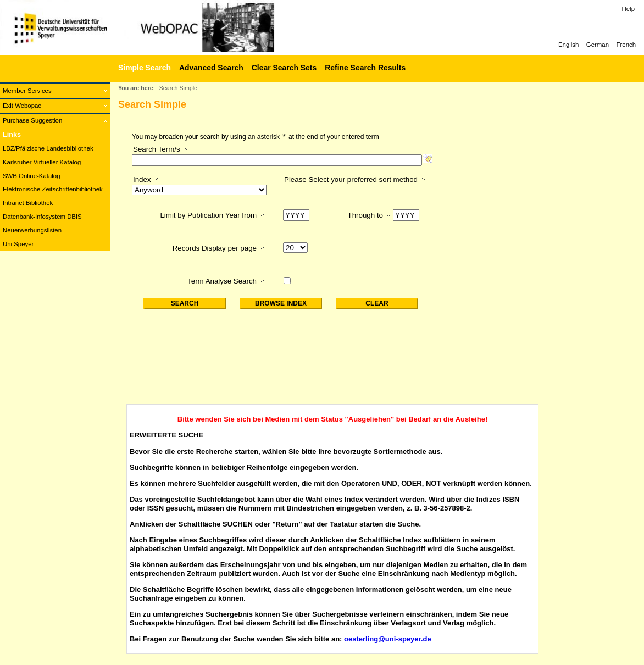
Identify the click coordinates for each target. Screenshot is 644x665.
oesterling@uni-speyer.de (388, 639)
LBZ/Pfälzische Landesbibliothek (48, 148)
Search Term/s (157, 149)
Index (142, 179)
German (598, 45)
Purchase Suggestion (32, 120)
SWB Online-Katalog (31, 176)
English (568, 45)
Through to (365, 215)
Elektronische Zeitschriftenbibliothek (53, 189)
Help (628, 9)
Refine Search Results (365, 68)
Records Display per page (215, 248)
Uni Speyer (18, 244)
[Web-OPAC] (165, 27)
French (626, 45)
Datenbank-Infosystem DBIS (42, 217)
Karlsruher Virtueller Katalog (42, 162)
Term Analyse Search (222, 281)
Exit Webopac (22, 106)
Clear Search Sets (284, 68)
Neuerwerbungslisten (32, 230)
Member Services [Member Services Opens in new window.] (27, 91)
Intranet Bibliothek (28, 203)
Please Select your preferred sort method (351, 179)
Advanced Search (211, 68)
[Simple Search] (143, 68)
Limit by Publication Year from (208, 215)
